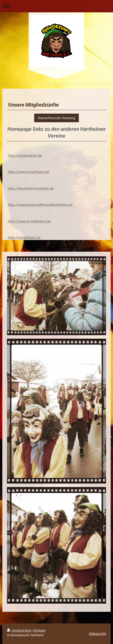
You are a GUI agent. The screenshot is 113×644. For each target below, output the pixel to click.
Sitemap (39, 630)
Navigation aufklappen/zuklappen (56, 6)
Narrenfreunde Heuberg (56, 118)
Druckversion (19, 630)
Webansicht (97, 634)
